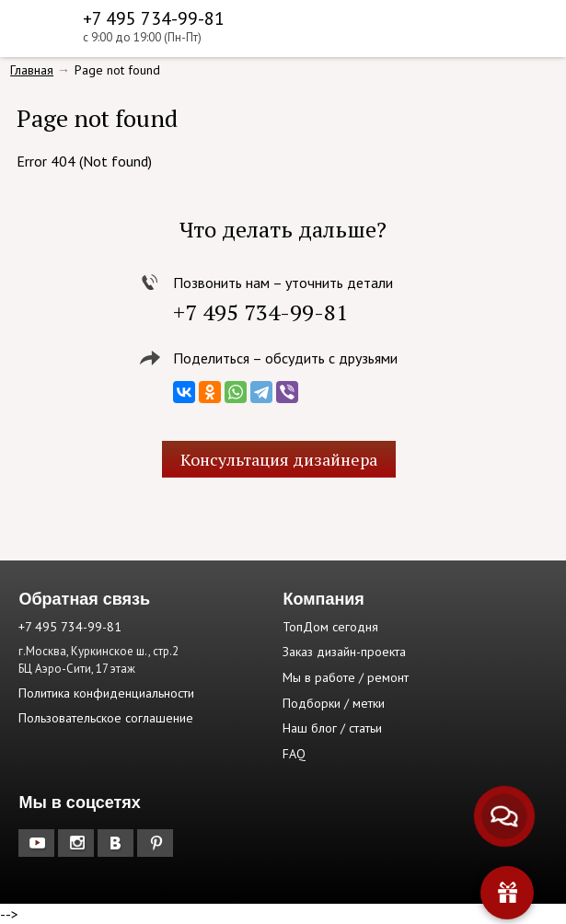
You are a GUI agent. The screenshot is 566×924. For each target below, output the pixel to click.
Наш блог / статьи (332, 728)
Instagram (78, 843)
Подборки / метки (334, 703)
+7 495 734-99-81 (154, 18)
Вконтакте (117, 843)
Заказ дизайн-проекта (344, 652)
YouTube (38, 843)
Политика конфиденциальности (106, 693)
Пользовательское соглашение (106, 718)
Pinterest (157, 843)
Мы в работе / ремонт (346, 677)
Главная (32, 70)
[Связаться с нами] (504, 816)
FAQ (294, 754)
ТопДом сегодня (330, 627)
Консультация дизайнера (279, 459)
